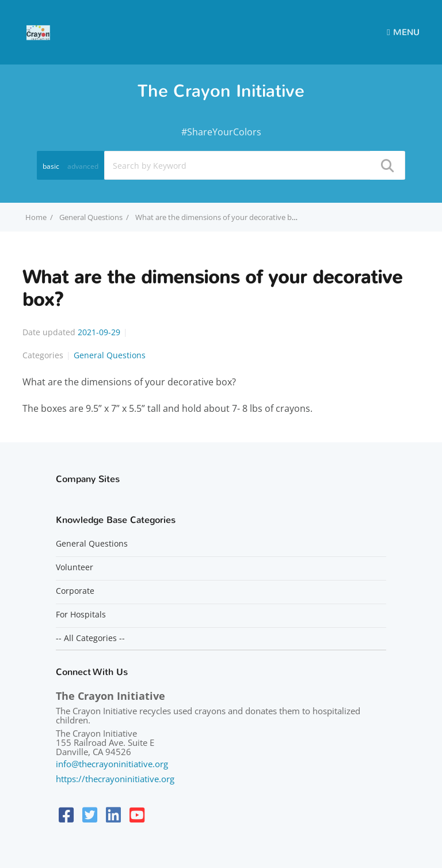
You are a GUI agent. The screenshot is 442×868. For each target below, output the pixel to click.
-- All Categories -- (90, 638)
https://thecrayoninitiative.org (115, 779)
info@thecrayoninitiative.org (112, 764)
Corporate (75, 591)
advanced (83, 166)
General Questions (91, 217)
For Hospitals (81, 615)
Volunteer (75, 567)
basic (51, 166)
